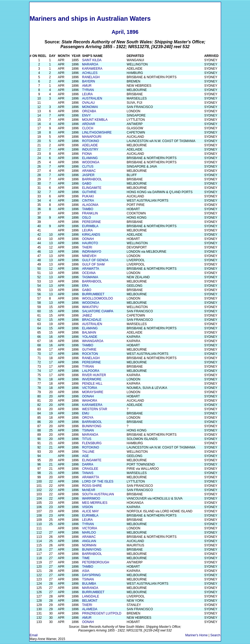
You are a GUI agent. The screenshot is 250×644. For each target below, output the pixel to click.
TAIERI (87, 247)
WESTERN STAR (95, 409)
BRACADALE (92, 320)
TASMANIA (90, 277)
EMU (86, 413)
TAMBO (88, 209)
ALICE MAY (90, 511)
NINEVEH (89, 256)
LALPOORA (91, 371)
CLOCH (88, 128)
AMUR (87, 86)
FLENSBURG (92, 443)
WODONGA (91, 162)
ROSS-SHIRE (92, 486)
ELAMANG (90, 158)
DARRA (88, 464)
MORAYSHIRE (93, 392)
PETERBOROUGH (96, 562)
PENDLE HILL (92, 384)
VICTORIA (90, 388)
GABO (87, 184)
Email (34, 635)
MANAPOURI (92, 137)
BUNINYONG (92, 426)
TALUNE (88, 452)
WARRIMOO (91, 498)
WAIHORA (90, 401)
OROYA (88, 418)
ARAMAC (89, 171)
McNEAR (89, 490)
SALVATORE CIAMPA (98, 311)
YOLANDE (90, 337)
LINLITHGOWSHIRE (97, 132)
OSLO (86, 218)
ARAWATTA (91, 269)
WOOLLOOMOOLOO (98, 298)
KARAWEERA (92, 69)
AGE (85, 456)
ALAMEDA (90, 609)
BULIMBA (89, 584)
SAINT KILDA (92, 60)
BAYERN (88, 81)
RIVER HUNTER (94, 375)
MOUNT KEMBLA (95, 120)
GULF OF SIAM (93, 264)
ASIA (86, 571)
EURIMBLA (90, 226)
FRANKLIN (90, 213)
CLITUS (88, 167)
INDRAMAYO (92, 252)
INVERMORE (92, 379)
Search (215, 635)
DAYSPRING (91, 575)
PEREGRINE (92, 222)
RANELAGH (91, 77)
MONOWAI (90, 107)
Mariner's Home (196, 635)
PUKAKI (88, 196)
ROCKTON (90, 354)
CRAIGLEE (90, 469)
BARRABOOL (92, 179)
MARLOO (89, 533)
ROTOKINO (91, 141)
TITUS (87, 439)
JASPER (88, 175)
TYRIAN (88, 90)
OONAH (88, 239)
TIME (86, 558)
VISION (88, 507)
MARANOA (90, 435)
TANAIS (88, 473)
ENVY (86, 115)
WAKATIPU (90, 307)
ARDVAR (89, 124)
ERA (85, 286)
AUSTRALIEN (92, 98)
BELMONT (90, 601)
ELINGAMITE (92, 188)
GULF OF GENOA (95, 260)
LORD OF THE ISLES (98, 481)
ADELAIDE (90, 145)
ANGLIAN (89, 541)
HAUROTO (90, 243)
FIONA (87, 154)
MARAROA (90, 64)
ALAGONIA (90, 205)
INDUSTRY (90, 149)
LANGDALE (91, 596)
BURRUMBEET (93, 294)
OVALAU (88, 103)
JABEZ (87, 315)
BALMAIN (89, 333)
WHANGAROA (93, 341)
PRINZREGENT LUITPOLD (102, 613)
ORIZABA (89, 111)
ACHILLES (90, 73)
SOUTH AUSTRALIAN (98, 494)
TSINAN (88, 430)
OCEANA (89, 273)
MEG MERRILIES (95, 503)
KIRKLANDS (91, 235)
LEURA (87, 94)
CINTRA (88, 201)
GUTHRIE (89, 192)
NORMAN (89, 545)
